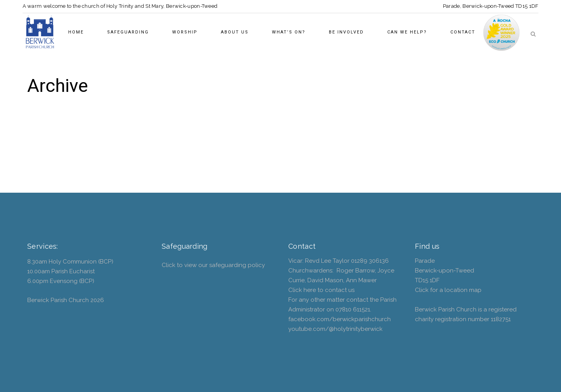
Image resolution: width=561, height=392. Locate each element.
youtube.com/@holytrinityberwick (335, 329)
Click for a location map (448, 290)
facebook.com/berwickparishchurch (340, 319)
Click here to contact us (321, 290)
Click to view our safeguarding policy (213, 265)
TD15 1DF (527, 6)
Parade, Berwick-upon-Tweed (479, 6)
